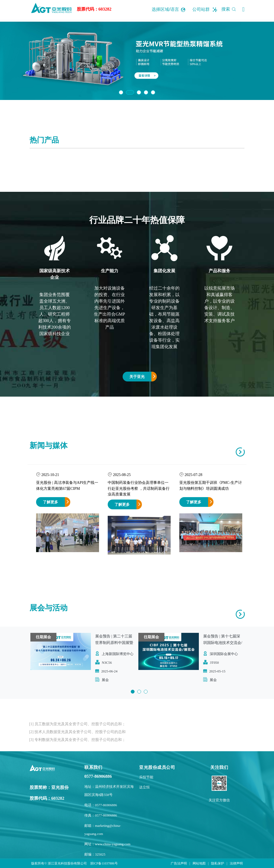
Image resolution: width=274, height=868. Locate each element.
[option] (137, 61)
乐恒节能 (146, 777)
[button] (243, 9)
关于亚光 (137, 377)
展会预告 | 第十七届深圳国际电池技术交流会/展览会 (223, 643)
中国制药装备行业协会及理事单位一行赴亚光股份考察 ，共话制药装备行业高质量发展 (139, 488)
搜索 (230, 9)
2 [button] (130, 92)
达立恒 (144, 787)
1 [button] (121, 92)
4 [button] (146, 92)
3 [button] (139, 92)
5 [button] (153, 92)
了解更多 (50, 502)
